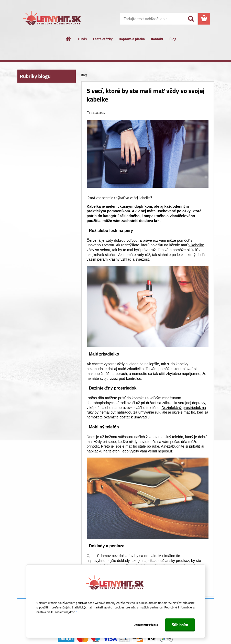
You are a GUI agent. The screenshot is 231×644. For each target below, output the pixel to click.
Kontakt (157, 39)
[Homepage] (69, 39)
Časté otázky (103, 39)
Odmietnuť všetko (145, 625)
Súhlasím (180, 625)
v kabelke (196, 245)
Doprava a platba (132, 39)
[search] (191, 19)
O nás (83, 39)
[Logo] (53, 19)
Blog (173, 39)
